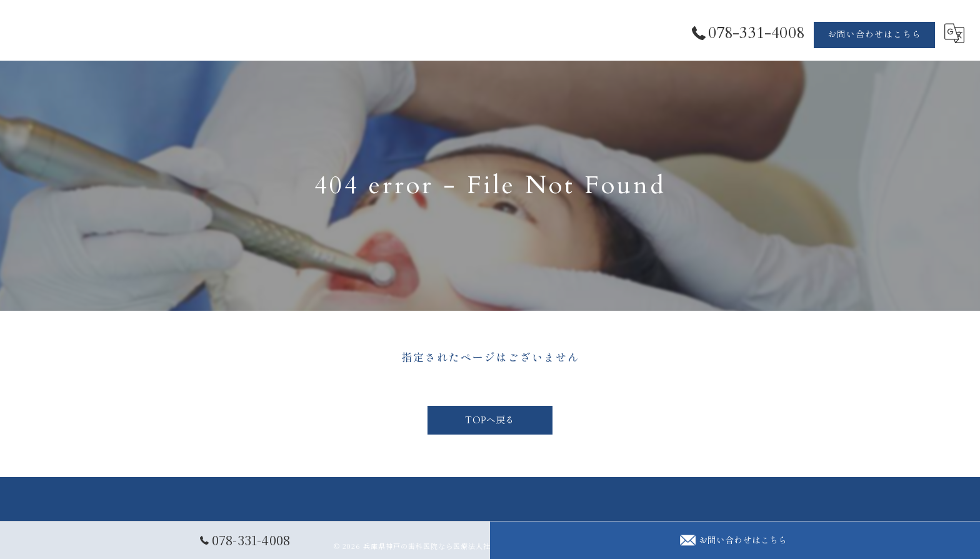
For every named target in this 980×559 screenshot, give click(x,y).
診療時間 (784, 541)
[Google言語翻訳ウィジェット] (954, 33)
